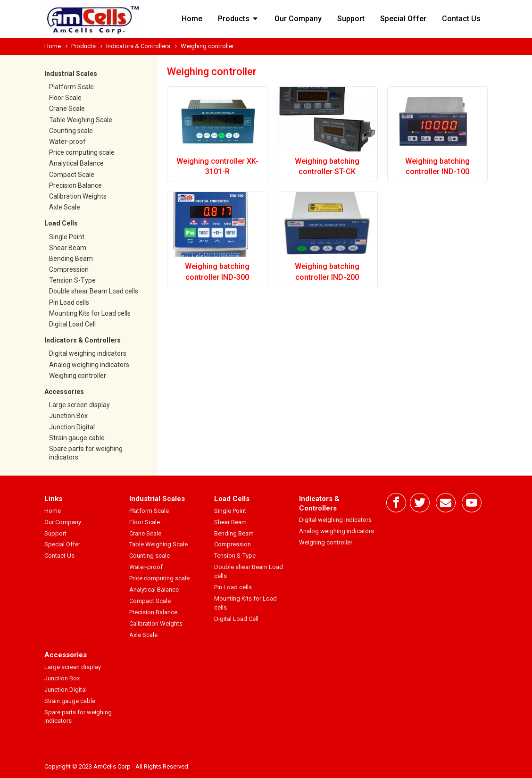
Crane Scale (67, 109)
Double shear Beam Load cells (94, 291)
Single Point (67, 237)
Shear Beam (68, 248)
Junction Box (68, 416)
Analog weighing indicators (89, 365)
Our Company (298, 19)
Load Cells (61, 223)
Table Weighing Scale (81, 120)
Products (238, 19)
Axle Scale (65, 207)
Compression (69, 269)
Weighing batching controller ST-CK (327, 166)
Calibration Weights (78, 196)
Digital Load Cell (72, 324)
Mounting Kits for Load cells (90, 313)
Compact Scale (72, 175)
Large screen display (79, 405)
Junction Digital (72, 427)
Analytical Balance (76, 163)
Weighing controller (78, 376)
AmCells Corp (112, 766)
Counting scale (71, 131)
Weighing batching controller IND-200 (327, 272)
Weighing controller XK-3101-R (217, 166)
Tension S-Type (72, 280)
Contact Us (461, 19)
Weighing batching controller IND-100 (437, 166)
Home (192, 19)
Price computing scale (82, 152)
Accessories (64, 392)
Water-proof (67, 142)
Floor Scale (65, 98)
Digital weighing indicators (88, 353)
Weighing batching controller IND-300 (217, 272)
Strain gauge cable (77, 438)
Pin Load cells (69, 302)
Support (351, 19)
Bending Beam (71, 259)
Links (53, 499)
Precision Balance (75, 185)
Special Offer (403, 19)
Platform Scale (71, 87)
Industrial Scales (71, 74)
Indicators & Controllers (138, 46)
